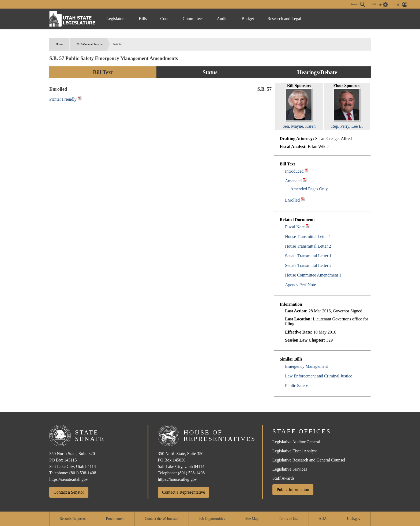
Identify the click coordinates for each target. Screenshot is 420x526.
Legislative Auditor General (296, 442)
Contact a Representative (183, 492)
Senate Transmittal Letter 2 (308, 265)
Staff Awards (283, 478)
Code (165, 19)
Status (210, 72)
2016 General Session (89, 44)
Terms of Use (289, 519)
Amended (293, 181)
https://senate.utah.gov (69, 479)
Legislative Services (290, 469)
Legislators (116, 19)
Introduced (294, 171)
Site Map (252, 519)
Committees (193, 19)
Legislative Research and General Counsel (309, 460)
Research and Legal (284, 19)
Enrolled (292, 200)
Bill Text (103, 72)
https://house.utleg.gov (177, 479)
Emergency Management (306, 366)
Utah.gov (354, 519)
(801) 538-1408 (83, 473)
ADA (323, 519)
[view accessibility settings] (380, 5)
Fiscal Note (295, 227)
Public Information (293, 489)
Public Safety (297, 386)
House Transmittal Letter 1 (308, 236)
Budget (248, 19)
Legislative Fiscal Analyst (295, 451)
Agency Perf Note (301, 285)
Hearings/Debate (317, 72)
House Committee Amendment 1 (313, 275)
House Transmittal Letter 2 (308, 246)
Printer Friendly (65, 99)
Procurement (115, 519)
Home (59, 44)
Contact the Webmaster (162, 519)
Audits (222, 19)
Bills (143, 19)
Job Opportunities (212, 519)
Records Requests (72, 519)
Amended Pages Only (309, 189)
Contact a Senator (69, 492)
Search (358, 5)
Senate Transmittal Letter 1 (308, 256)
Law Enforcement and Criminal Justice (319, 376)
